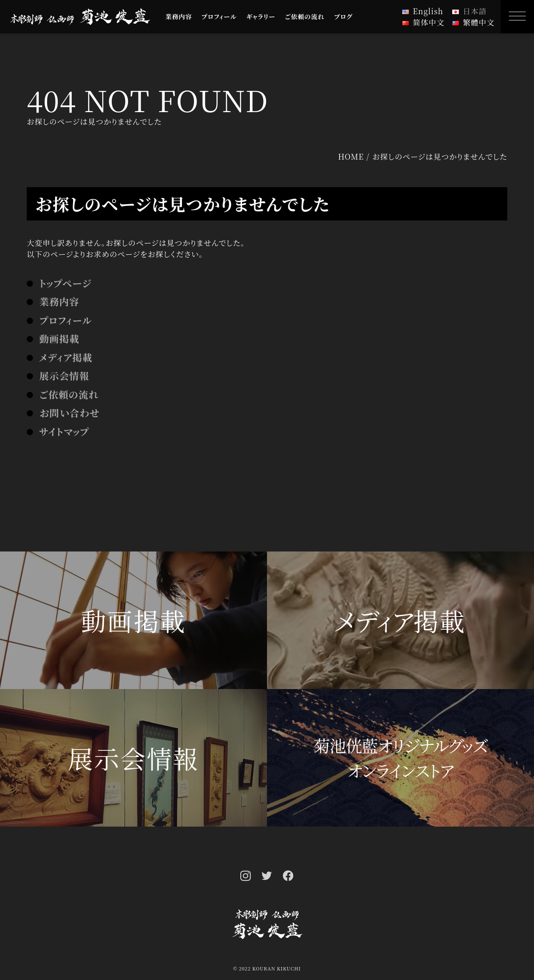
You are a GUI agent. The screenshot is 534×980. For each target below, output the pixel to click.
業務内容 (179, 16)
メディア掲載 (66, 357)
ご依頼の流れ (305, 16)
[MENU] (517, 17)
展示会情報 (64, 376)
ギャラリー (261, 16)
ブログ (344, 16)
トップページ (65, 283)
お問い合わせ (69, 413)
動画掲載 (59, 339)
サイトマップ (64, 432)
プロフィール (219, 16)
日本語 (475, 11)
